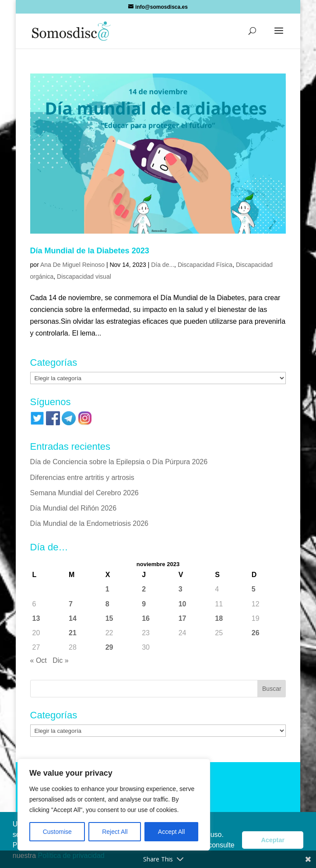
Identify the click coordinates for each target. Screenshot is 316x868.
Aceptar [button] (273, 840)
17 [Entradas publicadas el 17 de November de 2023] (183, 618)
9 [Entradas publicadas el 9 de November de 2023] (144, 604)
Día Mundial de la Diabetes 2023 (90, 251)
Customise (57, 832)
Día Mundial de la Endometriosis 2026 (89, 523)
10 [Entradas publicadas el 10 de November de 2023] (183, 604)
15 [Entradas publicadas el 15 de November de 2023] (109, 618)
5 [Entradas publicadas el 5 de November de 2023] (254, 589)
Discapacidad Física (205, 265)
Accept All (171, 832)
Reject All (115, 832)
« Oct (39, 660)
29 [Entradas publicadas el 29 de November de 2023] (109, 647)
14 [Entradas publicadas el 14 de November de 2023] (73, 618)
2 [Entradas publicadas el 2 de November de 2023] (144, 589)
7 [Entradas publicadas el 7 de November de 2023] (71, 604)
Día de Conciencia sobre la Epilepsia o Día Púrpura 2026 (119, 462)
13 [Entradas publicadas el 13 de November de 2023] (36, 618)
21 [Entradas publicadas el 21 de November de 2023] (73, 633)
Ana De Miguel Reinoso (72, 265)
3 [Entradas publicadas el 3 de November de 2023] (181, 589)
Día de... (163, 265)
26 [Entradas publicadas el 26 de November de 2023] (256, 633)
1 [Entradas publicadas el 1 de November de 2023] (107, 589)
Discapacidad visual (84, 276)
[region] (114, 805)
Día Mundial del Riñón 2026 (73, 508)
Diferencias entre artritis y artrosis (82, 478)
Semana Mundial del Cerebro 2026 (84, 493)
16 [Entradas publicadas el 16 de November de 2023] (146, 618)
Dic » (60, 660)
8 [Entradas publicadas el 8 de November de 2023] (107, 604)
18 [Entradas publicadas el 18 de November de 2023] (219, 618)
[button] (279, 36)
